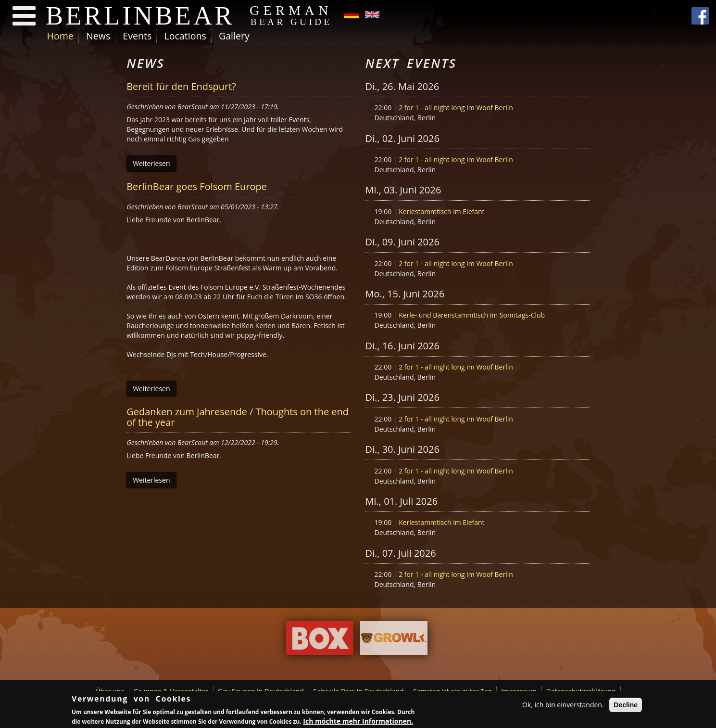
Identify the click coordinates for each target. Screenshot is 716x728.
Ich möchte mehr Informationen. (358, 722)
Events (137, 36)
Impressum (519, 691)
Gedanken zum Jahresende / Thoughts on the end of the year (238, 417)
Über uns (110, 691)
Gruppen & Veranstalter (171, 691)
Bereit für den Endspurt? (181, 86)
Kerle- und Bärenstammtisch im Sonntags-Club (472, 315)
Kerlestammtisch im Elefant (441, 211)
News (98, 36)
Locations (185, 36)
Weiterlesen (151, 163)
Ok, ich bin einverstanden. (563, 706)
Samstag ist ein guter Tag (452, 691)
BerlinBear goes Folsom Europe (197, 186)
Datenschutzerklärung (581, 691)
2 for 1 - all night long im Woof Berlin (456, 108)
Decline (626, 706)
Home (60, 36)
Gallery (234, 36)
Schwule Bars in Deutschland (359, 691)
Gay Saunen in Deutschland (261, 691)
